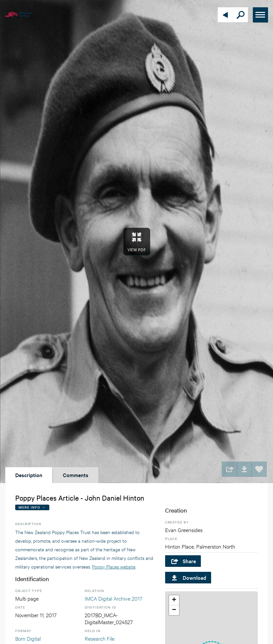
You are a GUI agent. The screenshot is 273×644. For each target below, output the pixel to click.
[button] (174, 600)
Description (29, 475)
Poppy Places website (114, 566)
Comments (76, 475)
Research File (100, 638)
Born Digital (28, 638)
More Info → (32, 507)
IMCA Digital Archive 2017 (114, 598)
